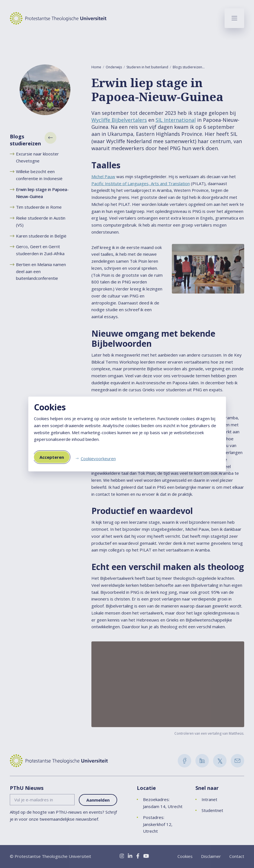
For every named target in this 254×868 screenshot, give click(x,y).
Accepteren (52, 457)
